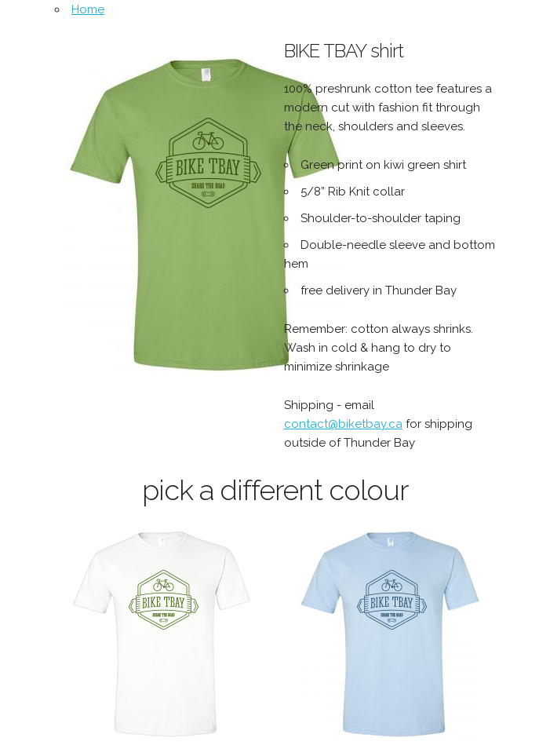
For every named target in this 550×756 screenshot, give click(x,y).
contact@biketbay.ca (343, 424)
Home (88, 9)
